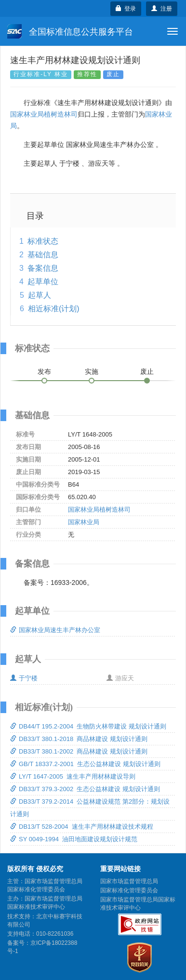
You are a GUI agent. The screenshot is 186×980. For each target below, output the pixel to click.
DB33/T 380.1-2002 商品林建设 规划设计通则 (79, 751)
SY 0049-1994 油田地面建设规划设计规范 (74, 839)
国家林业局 (84, 522)
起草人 (40, 295)
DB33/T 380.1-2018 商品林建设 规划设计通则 (79, 739)
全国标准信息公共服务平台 (70, 31)
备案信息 (43, 268)
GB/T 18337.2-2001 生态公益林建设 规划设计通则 (85, 764)
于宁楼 (24, 678)
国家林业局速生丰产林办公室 (55, 630)
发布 (44, 371)
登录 (126, 9)
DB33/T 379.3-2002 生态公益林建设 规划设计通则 (85, 789)
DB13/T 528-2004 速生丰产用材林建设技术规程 (82, 827)
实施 (92, 371)
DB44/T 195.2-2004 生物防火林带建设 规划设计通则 (88, 726)
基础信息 (43, 255)
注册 (162, 9)
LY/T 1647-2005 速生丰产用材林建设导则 (73, 776)
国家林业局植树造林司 (44, 114)
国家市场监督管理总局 (129, 881)
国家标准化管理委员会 (129, 890)
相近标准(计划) (54, 309)
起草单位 (43, 282)
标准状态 (43, 241)
